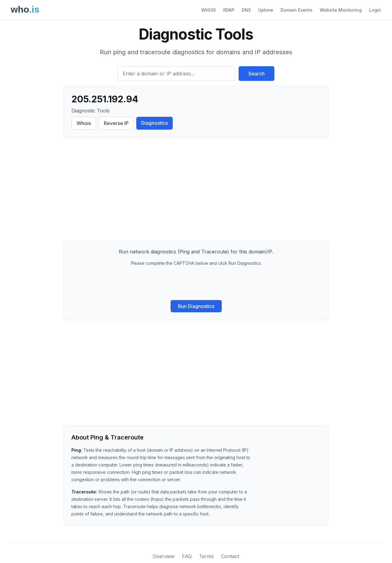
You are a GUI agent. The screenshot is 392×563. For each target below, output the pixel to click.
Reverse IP (116, 123)
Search (256, 74)
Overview (164, 556)
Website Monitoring (341, 10)
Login (375, 10)
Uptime (266, 10)
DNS (246, 10)
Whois (84, 123)
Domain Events (296, 10)
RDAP (229, 10)
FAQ (187, 556)
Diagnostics (155, 123)
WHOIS (209, 10)
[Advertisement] (196, 190)
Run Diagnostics (196, 306)
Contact (230, 556)
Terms (206, 556)
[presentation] (196, 283)
